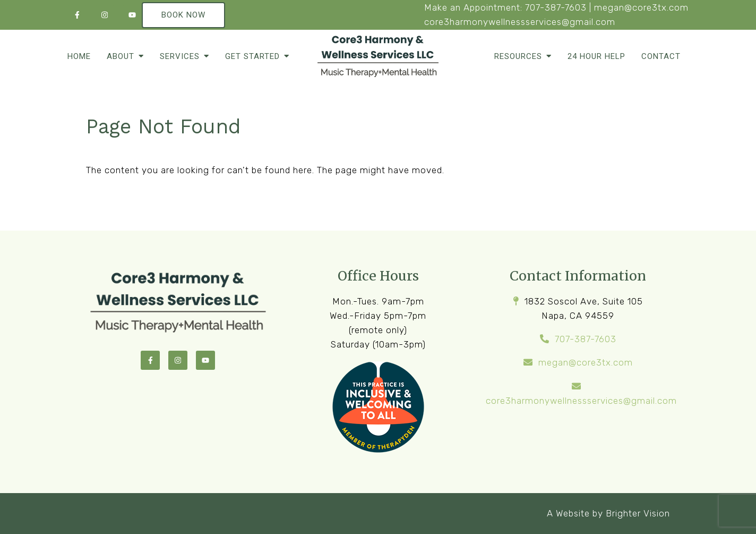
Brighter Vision (638, 513)
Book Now (183, 15)
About (121, 56)
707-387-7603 (556, 7)
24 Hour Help (596, 56)
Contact (661, 56)
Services (180, 56)
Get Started (252, 56)
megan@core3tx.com (641, 7)
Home (79, 56)
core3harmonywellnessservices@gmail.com (520, 22)
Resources (518, 56)
